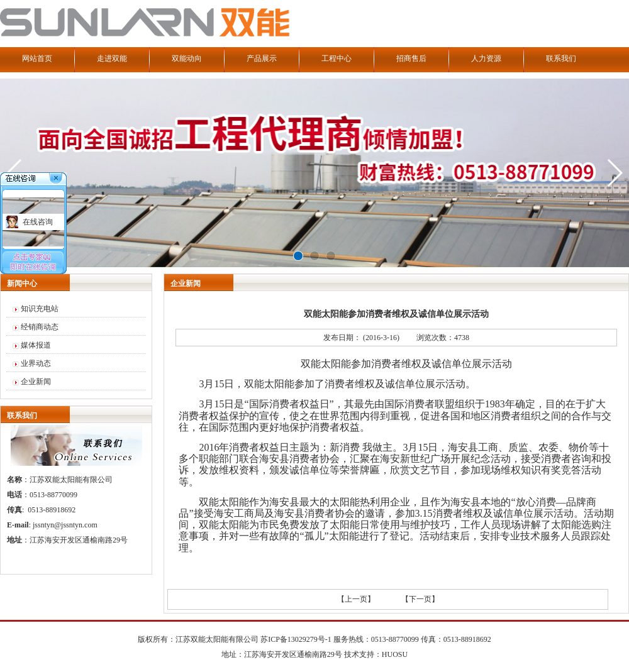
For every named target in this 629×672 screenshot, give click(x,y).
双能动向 (187, 58)
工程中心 (337, 58)
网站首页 (37, 58)
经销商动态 (40, 327)
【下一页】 (420, 599)
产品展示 (262, 58)
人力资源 (486, 58)
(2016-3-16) (381, 338)
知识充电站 (40, 309)
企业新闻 (36, 382)
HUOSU (395, 654)
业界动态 (36, 363)
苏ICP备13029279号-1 (296, 639)
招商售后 (411, 58)
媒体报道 (36, 345)
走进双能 (112, 58)
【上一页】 (356, 599)
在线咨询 (38, 222)
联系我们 (561, 58)
